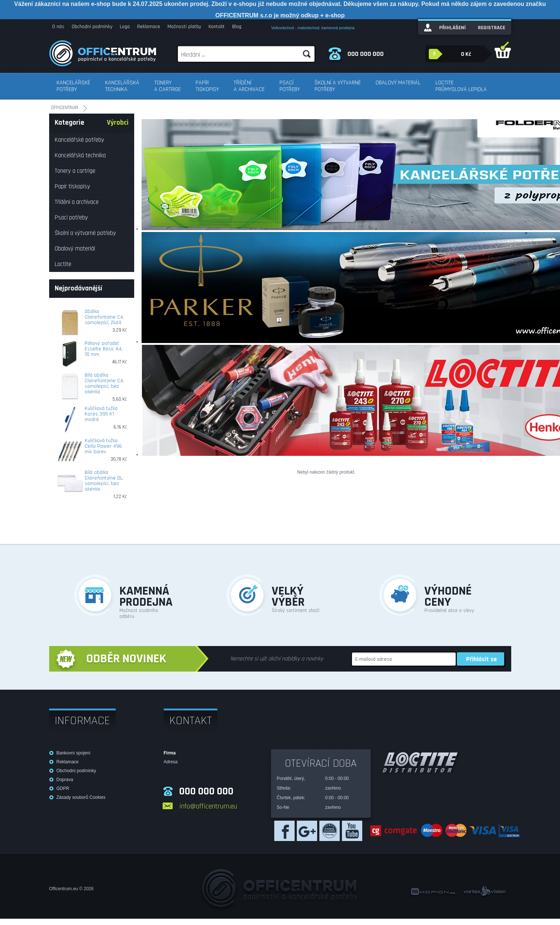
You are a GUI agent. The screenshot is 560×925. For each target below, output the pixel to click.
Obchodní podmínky (92, 27)
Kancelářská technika (122, 86)
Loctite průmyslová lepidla (461, 86)
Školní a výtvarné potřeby (338, 86)
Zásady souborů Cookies (81, 797)
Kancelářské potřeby (73, 86)
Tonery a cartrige (167, 86)
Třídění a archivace (249, 86)
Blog (237, 27)
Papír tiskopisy (207, 86)
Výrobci (118, 123)
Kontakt (217, 27)
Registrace (492, 28)
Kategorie (69, 123)
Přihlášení (452, 28)
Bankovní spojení (74, 753)
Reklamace (149, 27)
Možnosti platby (184, 27)
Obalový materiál (398, 83)
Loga (125, 27)
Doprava (65, 780)
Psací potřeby (290, 86)
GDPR (63, 788)
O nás (58, 27)
